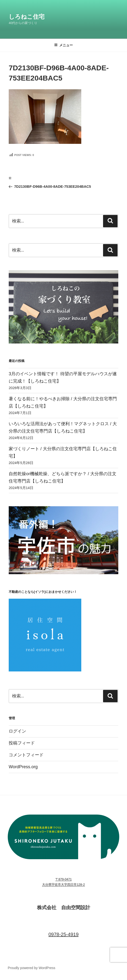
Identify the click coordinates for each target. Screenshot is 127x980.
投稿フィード (22, 743)
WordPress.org (23, 767)
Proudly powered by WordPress (32, 968)
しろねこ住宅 (27, 17)
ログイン (17, 731)
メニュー (63, 45)
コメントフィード (26, 755)
